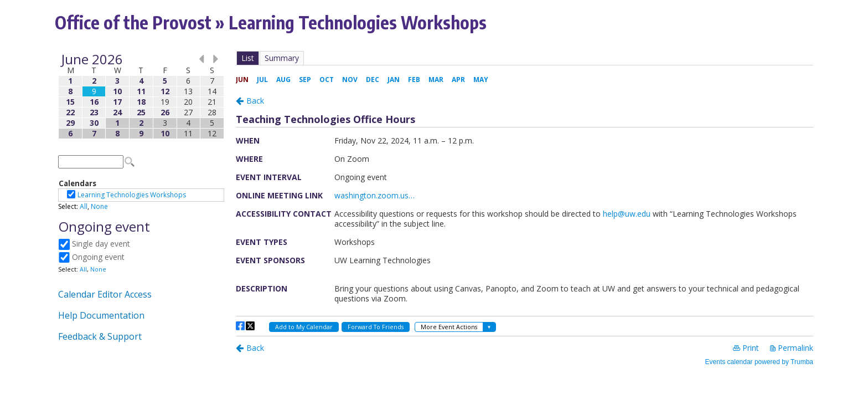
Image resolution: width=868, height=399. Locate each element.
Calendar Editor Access (105, 294)
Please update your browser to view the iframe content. (141, 96)
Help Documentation (101, 315)
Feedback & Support (100, 336)
